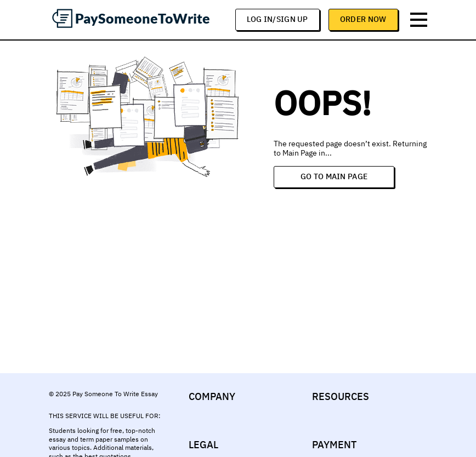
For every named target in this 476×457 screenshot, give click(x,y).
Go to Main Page (334, 176)
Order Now (363, 19)
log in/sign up (277, 19)
